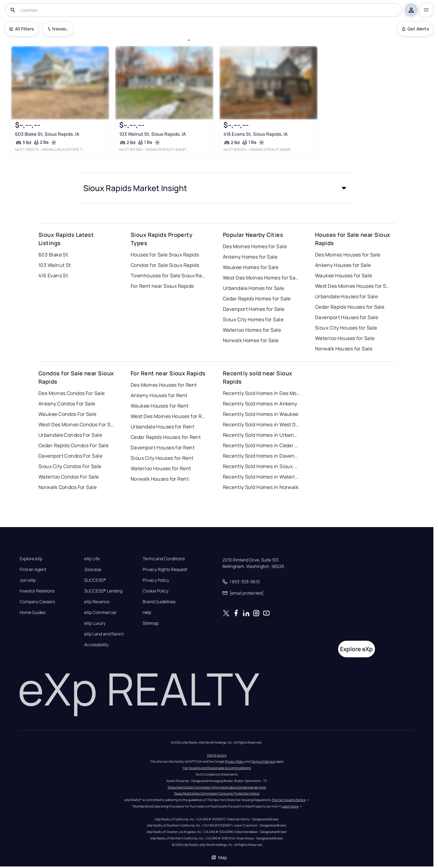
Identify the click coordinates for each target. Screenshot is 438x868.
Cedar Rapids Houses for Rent (166, 437)
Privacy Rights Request (165, 569)
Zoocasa (93, 569)
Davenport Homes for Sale (254, 309)
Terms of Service (263, 761)
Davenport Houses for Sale (347, 317)
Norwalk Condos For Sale (67, 487)
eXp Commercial (100, 612)
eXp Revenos (97, 602)
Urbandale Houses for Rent (162, 427)
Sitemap (151, 623)
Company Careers (37, 602)
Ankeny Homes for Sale (250, 257)
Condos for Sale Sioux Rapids (165, 265)
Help (147, 612)
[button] (217, 188)
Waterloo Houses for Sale (345, 338)
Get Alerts (415, 29)
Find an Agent (33, 569)
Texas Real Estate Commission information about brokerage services (217, 787)
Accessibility (96, 645)
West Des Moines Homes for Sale (261, 278)
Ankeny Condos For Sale (67, 404)
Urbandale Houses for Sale (346, 296)
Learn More (290, 806)
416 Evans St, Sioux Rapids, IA (256, 134)
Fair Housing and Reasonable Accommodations (217, 768)
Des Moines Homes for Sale (255, 246)
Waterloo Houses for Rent (161, 468)
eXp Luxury (95, 623)
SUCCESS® (95, 580)
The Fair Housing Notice (289, 800)
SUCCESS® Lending (103, 591)
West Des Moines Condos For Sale (77, 424)
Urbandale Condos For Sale (70, 435)
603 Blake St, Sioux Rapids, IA (47, 134)
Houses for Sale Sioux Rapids (165, 255)
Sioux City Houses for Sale (346, 328)
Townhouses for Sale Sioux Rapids (169, 276)
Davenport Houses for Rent (163, 448)
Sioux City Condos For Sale (70, 466)
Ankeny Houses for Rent (159, 395)
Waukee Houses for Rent (160, 406)
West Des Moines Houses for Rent (169, 416)
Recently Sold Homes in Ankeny (260, 404)
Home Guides (33, 612)
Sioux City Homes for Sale (253, 319)
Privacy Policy (156, 580)
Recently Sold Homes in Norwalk (261, 487)
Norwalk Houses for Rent (160, 479)
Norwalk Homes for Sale (251, 340)
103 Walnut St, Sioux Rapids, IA (153, 134)
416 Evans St (53, 276)
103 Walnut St (55, 265)
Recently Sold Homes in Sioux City (261, 466)
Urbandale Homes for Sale (254, 288)
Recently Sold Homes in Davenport (261, 456)
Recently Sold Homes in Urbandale (261, 435)
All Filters (22, 29)
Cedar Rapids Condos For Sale (73, 445)
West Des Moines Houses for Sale (353, 286)
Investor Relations (37, 591)
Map (219, 857)
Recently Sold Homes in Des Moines (261, 393)
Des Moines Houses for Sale (348, 255)
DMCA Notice (217, 755)
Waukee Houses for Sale (344, 276)
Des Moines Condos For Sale (71, 393)
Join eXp (28, 580)
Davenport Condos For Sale (70, 456)
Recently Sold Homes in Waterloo (261, 477)
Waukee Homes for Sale (251, 267)
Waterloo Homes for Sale (252, 330)
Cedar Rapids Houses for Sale (350, 307)
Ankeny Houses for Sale (343, 265)
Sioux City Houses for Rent (162, 458)
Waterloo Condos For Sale (69, 477)
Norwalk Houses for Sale (344, 349)
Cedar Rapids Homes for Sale (257, 299)
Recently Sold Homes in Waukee (261, 414)
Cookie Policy (156, 591)
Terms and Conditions (164, 559)
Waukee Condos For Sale (67, 414)
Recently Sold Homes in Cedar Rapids (261, 445)
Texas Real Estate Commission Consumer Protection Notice (217, 793)
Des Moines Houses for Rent (164, 385)
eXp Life (92, 559)
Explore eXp (31, 559)
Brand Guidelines (159, 602)
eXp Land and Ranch (104, 634)
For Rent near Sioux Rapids (162, 286)
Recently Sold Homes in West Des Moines (261, 424)
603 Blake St (53, 255)
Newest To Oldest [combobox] (61, 29)
